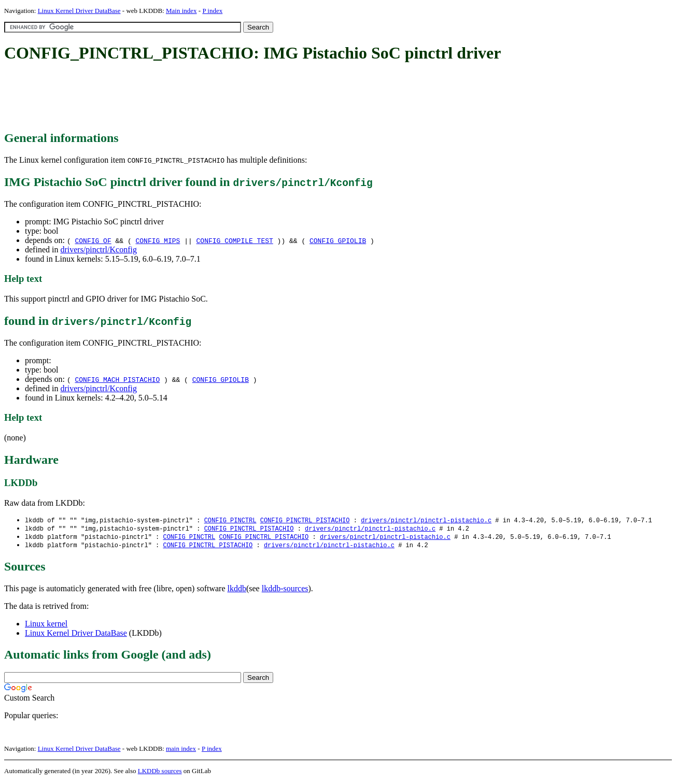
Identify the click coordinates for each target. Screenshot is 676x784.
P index (212, 11)
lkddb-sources (285, 590)
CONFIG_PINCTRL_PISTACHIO (305, 521)
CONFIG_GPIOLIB (338, 240)
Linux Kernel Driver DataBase (79, 11)
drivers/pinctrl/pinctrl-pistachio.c (426, 521)
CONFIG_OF (93, 240)
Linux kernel (46, 626)
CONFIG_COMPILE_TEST (235, 240)
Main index (181, 11)
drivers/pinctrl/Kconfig (98, 250)
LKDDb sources (160, 773)
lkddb (237, 590)
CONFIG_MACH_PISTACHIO (117, 379)
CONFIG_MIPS (158, 240)
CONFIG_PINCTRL (230, 521)
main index (181, 751)
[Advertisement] (193, 97)
